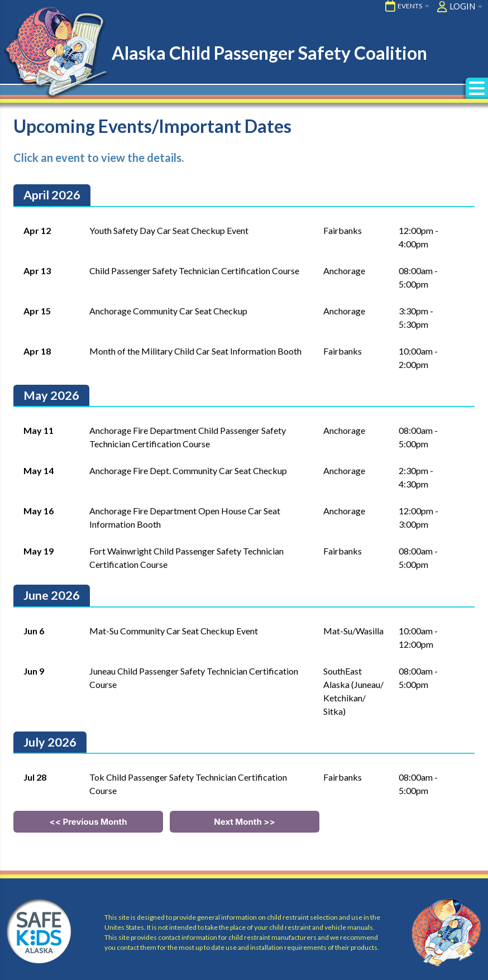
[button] (477, 88)
